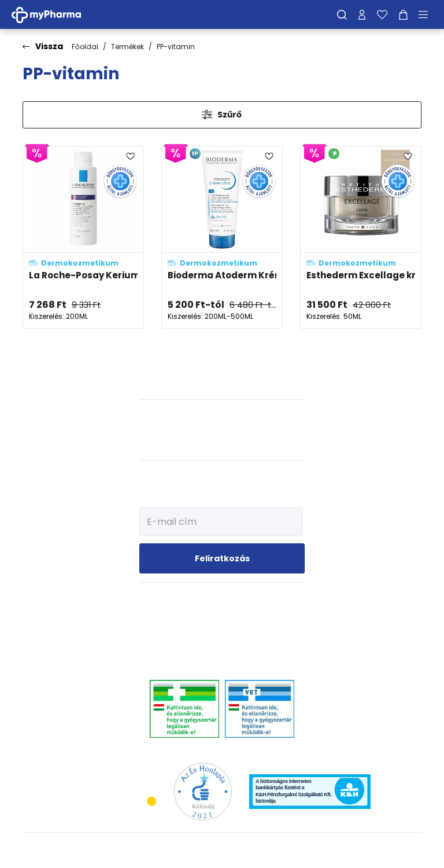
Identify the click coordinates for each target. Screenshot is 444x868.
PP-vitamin (176, 47)
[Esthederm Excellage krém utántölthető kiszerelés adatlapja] (361, 238)
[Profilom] (362, 14)
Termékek (127, 47)
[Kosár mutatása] (403, 14)
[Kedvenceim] (382, 14)
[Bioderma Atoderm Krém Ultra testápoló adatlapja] (222, 238)
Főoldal (85, 47)
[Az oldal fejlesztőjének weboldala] (383, 850)
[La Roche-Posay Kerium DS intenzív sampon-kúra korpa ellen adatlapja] (83, 238)
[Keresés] (342, 14)
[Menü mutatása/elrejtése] (427, 14)
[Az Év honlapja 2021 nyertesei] (203, 791)
